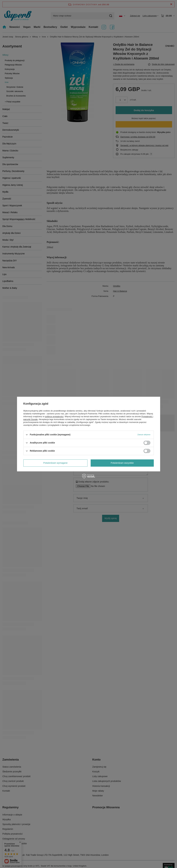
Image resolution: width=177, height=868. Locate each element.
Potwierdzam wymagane (55, 463)
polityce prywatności (54, 416)
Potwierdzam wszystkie (122, 463)
